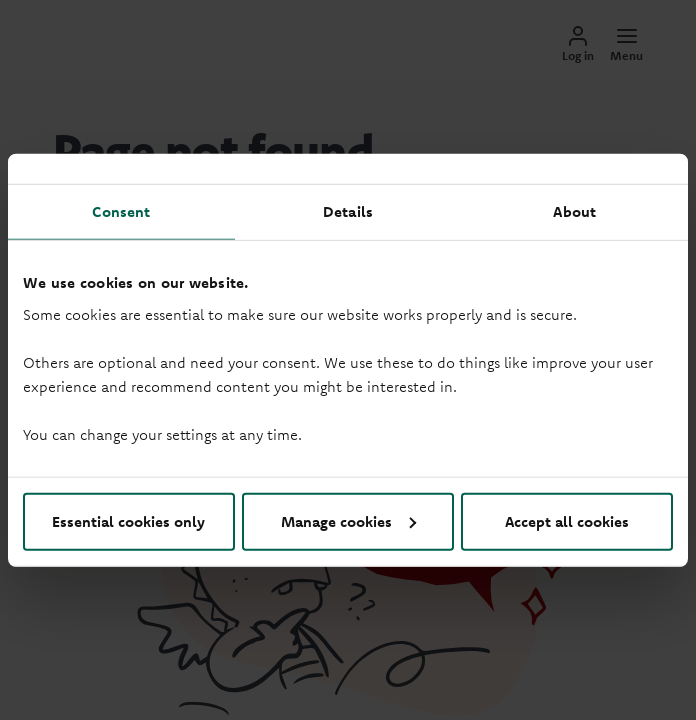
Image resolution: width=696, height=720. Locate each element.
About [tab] (574, 211)
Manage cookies (348, 520)
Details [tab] (348, 211)
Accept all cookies (567, 520)
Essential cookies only (128, 520)
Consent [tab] (121, 211)
